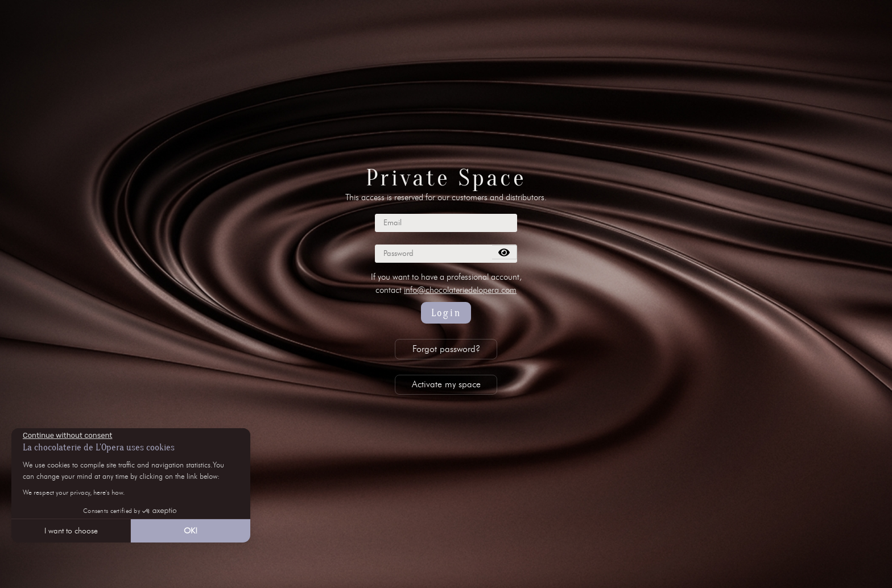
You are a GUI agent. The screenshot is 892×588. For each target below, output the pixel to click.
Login (446, 313)
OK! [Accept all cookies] (191, 531)
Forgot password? (446, 349)
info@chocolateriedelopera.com (460, 290)
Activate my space (446, 384)
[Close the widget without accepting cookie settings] (67, 436)
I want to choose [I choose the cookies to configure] (71, 531)
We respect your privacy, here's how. (74, 492)
